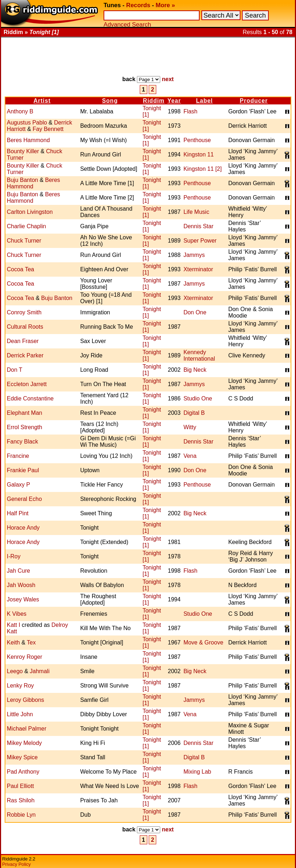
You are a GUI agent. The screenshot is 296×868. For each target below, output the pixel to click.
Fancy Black (22, 442)
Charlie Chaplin (26, 226)
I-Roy (14, 556)
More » (165, 5)
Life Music (196, 212)
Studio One (198, 398)
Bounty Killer (23, 151)
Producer (254, 101)
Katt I (13, 625)
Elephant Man (25, 413)
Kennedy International (199, 355)
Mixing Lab (197, 772)
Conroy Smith (24, 312)
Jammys (194, 255)
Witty (190, 427)
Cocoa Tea (20, 269)
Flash (190, 111)
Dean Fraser (23, 341)
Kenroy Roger (25, 657)
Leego (15, 671)
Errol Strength (25, 427)
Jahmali (40, 671)
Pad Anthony (23, 772)
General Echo (24, 499)
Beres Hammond (28, 140)
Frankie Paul (23, 470)
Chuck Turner (24, 241)
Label (204, 101)
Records (138, 5)
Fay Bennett (48, 129)
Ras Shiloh (21, 800)
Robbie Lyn (21, 815)
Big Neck (195, 370)
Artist (42, 101)
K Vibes (17, 614)
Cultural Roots (25, 327)
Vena (190, 456)
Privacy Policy (16, 864)
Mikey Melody (24, 743)
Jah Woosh (21, 585)
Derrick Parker (25, 355)
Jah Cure (18, 571)
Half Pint (18, 513)
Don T (15, 370)
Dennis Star (199, 226)
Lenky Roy (20, 686)
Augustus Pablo (27, 123)
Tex (31, 642)
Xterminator (198, 269)
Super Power (200, 241)
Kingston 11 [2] (203, 169)
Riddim (154, 101)
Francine (18, 456)
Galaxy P (18, 485)
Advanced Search (127, 25)
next (168, 79)
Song (110, 101)
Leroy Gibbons (25, 700)
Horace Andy (23, 528)
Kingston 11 (199, 154)
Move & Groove (203, 642)
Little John (20, 714)
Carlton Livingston (30, 212)
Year (174, 101)
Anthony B (20, 111)
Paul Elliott (20, 786)
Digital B (194, 413)
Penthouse (197, 140)
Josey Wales (23, 599)
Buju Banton (22, 180)
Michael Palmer (27, 729)
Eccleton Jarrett (27, 384)
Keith (13, 642)
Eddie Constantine (30, 398)
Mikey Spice (22, 757)
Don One (195, 312)
